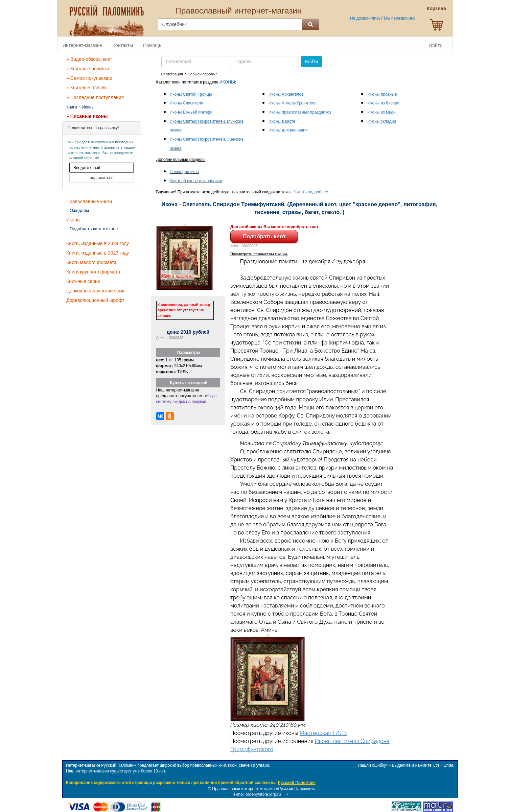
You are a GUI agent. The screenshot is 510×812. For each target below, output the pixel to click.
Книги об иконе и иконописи (196, 181)
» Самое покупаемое (89, 78)
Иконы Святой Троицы (191, 94)
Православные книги (89, 201)
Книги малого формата (91, 262)
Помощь (152, 45)
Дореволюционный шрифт (95, 300)
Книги (72, 107)
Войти (436, 45)
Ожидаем (79, 210)
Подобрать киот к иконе (94, 229)
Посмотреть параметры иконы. (259, 254)
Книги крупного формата (93, 272)
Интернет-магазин (83, 45)
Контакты (123, 45)
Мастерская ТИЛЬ (323, 733)
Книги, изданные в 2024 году (98, 243)
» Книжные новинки (88, 69)
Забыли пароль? (202, 74)
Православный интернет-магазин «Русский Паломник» (264, 789)
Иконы (88, 107)
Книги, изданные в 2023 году (98, 253)
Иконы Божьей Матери (191, 112)
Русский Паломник (296, 783)
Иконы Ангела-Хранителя (293, 103)
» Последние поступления (95, 97)
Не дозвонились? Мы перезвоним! (382, 18)
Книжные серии (83, 281)
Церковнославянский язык (95, 291)
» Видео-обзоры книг (89, 59)
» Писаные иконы (87, 116)
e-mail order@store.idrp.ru (257, 794)
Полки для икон (184, 172)
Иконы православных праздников (300, 112)
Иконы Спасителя (187, 103)
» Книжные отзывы (87, 88)
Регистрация (172, 74)
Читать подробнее (311, 192)
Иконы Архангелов (286, 94)
